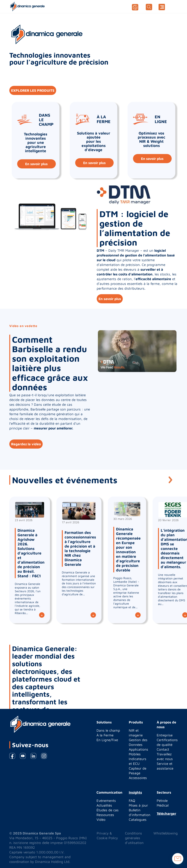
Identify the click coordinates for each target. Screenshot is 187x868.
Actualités (104, 805)
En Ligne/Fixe (107, 740)
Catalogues (138, 820)
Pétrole (162, 801)
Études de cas (108, 810)
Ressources (105, 815)
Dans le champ (108, 730)
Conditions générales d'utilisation (134, 838)
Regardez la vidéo (26, 444)
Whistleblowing (166, 833)
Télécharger (166, 813)
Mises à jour (138, 805)
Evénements (106, 801)
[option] (93, 389)
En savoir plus (36, 164)
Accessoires (138, 778)
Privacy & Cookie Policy (107, 836)
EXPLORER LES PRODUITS (33, 90)
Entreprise (165, 735)
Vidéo (101, 820)
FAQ (132, 801)
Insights (135, 792)
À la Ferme (105, 735)
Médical (163, 805)
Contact (163, 749)
